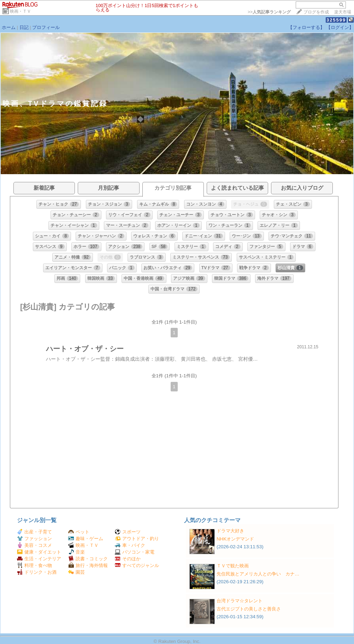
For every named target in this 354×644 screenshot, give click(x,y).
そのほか (128, 559)
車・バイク (130, 545)
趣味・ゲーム (86, 539)
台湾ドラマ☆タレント (240, 601)
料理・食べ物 (34, 565)
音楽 (76, 552)
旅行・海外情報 (88, 565)
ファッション (34, 539)
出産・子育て (34, 532)
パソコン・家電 (135, 552)
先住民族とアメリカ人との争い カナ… (258, 574)
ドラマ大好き (230, 531)
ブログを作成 (316, 12)
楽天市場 (343, 12)
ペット (79, 532)
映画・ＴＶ (20, 11)
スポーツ (128, 532)
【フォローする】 (306, 27)
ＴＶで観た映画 (233, 566)
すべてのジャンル (137, 565)
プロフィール (46, 27)
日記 (24, 27)
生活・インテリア (39, 559)
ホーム (9, 27)
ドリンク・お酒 (37, 572)
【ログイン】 (340, 27)
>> (269, 12)
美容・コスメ (34, 545)
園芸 (76, 572)
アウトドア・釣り (137, 539)
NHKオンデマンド (235, 539)
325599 (336, 20)
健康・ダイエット (39, 552)
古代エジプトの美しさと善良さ (249, 609)
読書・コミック (88, 559)
